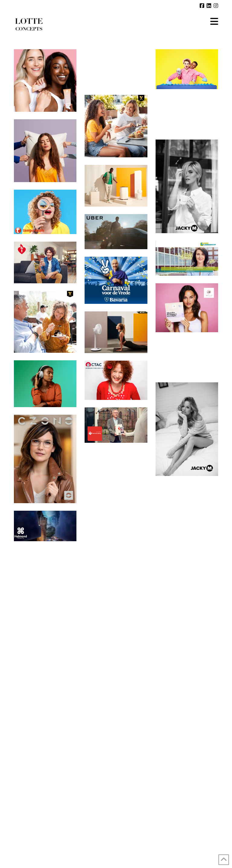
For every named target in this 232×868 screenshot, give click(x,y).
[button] (214, 22)
